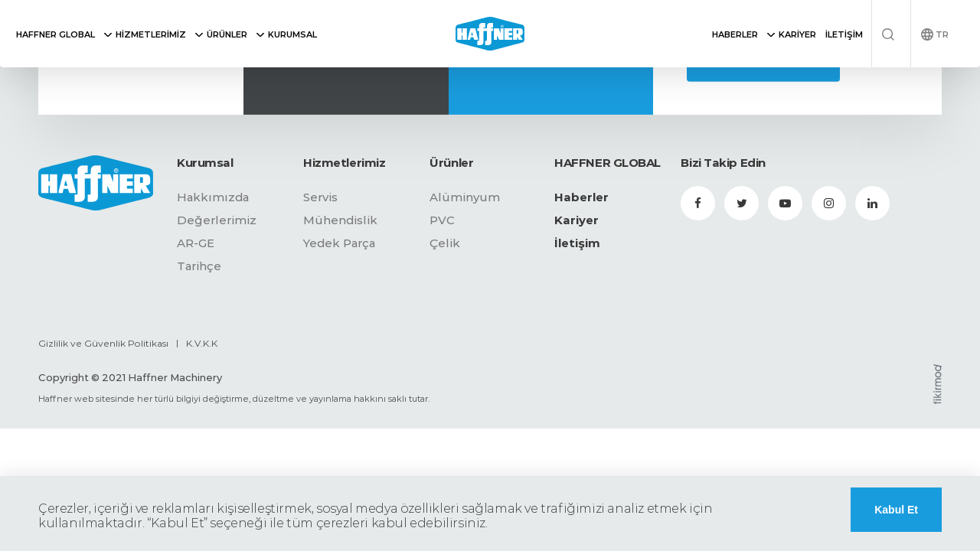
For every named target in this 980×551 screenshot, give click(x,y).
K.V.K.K (202, 343)
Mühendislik (340, 220)
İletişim (577, 243)
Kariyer (577, 220)
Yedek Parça (339, 243)
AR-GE (196, 243)
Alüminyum (465, 197)
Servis (320, 197)
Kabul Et (896, 510)
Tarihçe (199, 266)
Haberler (581, 197)
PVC (442, 220)
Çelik (445, 243)
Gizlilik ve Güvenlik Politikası (103, 343)
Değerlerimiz (217, 220)
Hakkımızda (213, 197)
